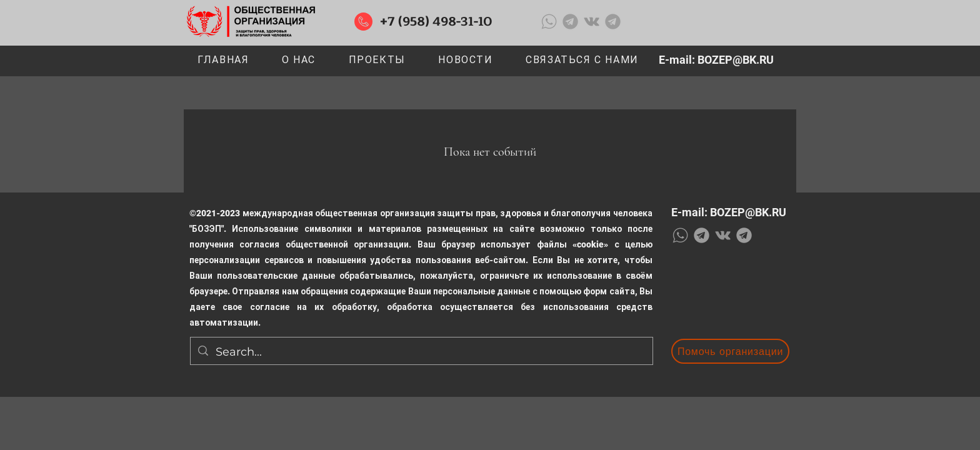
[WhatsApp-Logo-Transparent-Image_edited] (549, 22)
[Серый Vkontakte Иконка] (592, 22)
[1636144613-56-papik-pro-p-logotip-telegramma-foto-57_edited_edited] (570, 22)
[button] (377, 60)
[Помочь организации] (730, 351)
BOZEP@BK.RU (736, 60)
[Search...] (421, 352)
